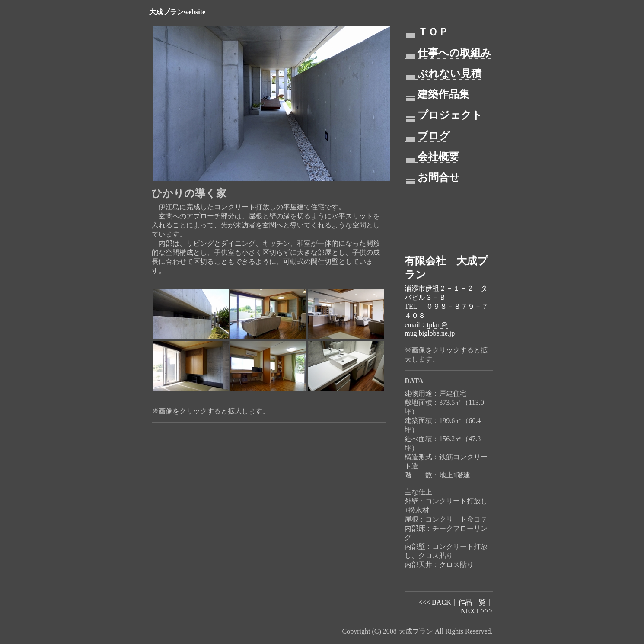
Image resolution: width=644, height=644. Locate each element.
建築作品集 (437, 95)
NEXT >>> (477, 611)
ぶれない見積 (443, 74)
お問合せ (432, 178)
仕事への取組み (448, 53)
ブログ (427, 136)
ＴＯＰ (427, 32)
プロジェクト (443, 115)
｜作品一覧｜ (472, 602)
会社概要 (432, 157)
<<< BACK (435, 602)
